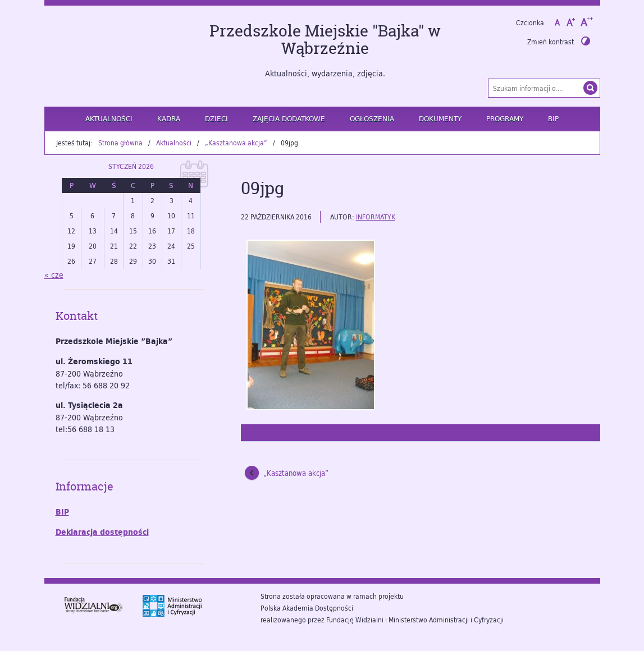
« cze (54, 275)
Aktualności (109, 118)
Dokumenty (440, 118)
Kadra (169, 118)
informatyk (376, 217)
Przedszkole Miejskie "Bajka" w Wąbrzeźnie (325, 40)
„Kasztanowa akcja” (236, 143)
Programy (505, 118)
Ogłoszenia (372, 118)
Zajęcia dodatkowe (289, 118)
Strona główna (120, 143)
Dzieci (216, 118)
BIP (553, 118)
